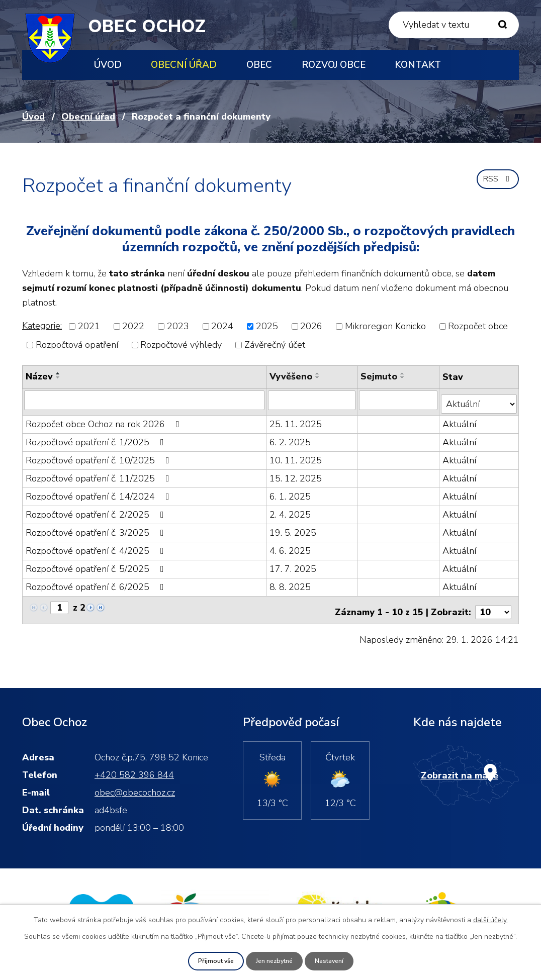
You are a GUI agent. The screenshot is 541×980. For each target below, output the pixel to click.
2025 (267, 326)
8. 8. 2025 (291, 583)
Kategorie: (42, 326)
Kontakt (418, 65)
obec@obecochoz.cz (135, 784)
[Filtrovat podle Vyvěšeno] (312, 400)
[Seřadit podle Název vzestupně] (58, 373)
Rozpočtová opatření (77, 345)
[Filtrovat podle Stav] (479, 400)
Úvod (108, 65)
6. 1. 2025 (291, 493)
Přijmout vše (211, 961)
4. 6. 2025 (291, 547)
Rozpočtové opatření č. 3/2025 (97, 529)
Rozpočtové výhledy (181, 345)
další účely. (490, 919)
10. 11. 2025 (296, 456)
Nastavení (334, 961)
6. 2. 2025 (291, 438)
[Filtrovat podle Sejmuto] (399, 400)
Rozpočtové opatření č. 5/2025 (97, 565)
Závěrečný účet (275, 345)
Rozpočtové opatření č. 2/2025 (97, 511)
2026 (311, 326)
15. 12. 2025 (296, 474)
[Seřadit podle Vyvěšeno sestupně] (318, 377)
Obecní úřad (184, 65)
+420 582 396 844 (134, 766)
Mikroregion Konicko (385, 326)
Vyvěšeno (291, 376)
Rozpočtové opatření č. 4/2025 (97, 547)
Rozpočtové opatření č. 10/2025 (100, 456)
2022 (133, 326)
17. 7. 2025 (293, 565)
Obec (259, 65)
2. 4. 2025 (291, 511)
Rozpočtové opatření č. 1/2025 (97, 438)
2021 (89, 326)
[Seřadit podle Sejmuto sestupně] (403, 377)
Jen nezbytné (274, 961)
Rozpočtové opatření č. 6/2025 (97, 583)
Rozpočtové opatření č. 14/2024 (100, 493)
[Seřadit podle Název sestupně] (58, 377)
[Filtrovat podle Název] (145, 400)
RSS (496, 184)
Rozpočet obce (478, 326)
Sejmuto (379, 376)
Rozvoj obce (334, 65)
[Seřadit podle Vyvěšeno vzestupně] (318, 373)
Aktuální (460, 420)
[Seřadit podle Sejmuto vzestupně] (403, 373)
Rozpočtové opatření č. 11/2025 (100, 474)
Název (39, 376)
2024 (222, 326)
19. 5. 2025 (293, 529)
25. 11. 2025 (296, 420)
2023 (178, 326)
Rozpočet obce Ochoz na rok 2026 (105, 420)
